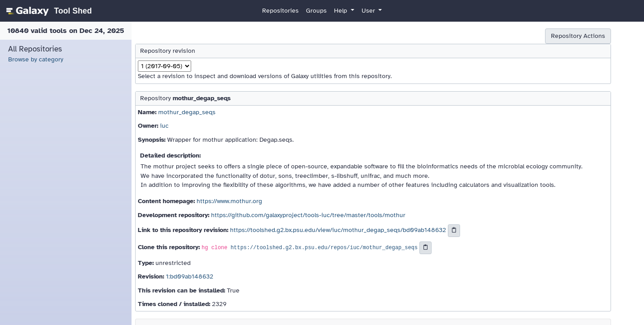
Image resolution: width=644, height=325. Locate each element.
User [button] (369, 11)
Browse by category (36, 59)
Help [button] (341, 11)
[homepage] (48, 11)
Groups (316, 11)
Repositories (280, 11)
